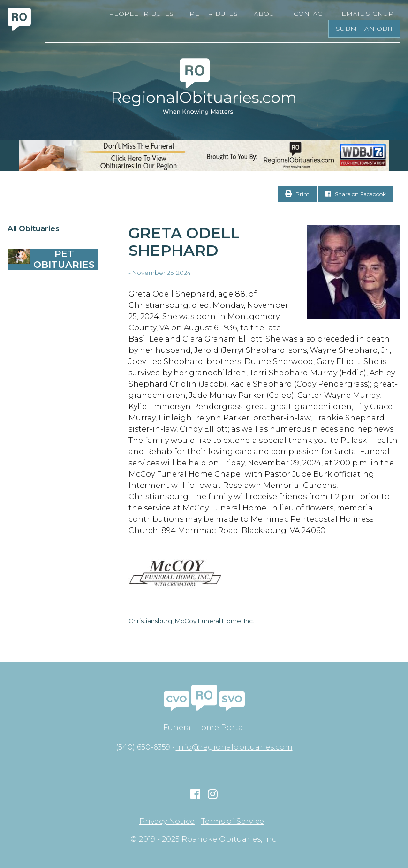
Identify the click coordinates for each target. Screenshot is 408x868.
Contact (310, 14)
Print (297, 194)
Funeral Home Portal (204, 727)
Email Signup (367, 14)
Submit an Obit (364, 29)
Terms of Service (233, 822)
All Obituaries (34, 229)
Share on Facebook (356, 194)
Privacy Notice (167, 822)
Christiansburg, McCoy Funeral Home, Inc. (191, 621)
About (266, 14)
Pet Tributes (214, 14)
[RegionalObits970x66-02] (204, 155)
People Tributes (141, 14)
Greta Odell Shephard (184, 242)
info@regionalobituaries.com (234, 747)
